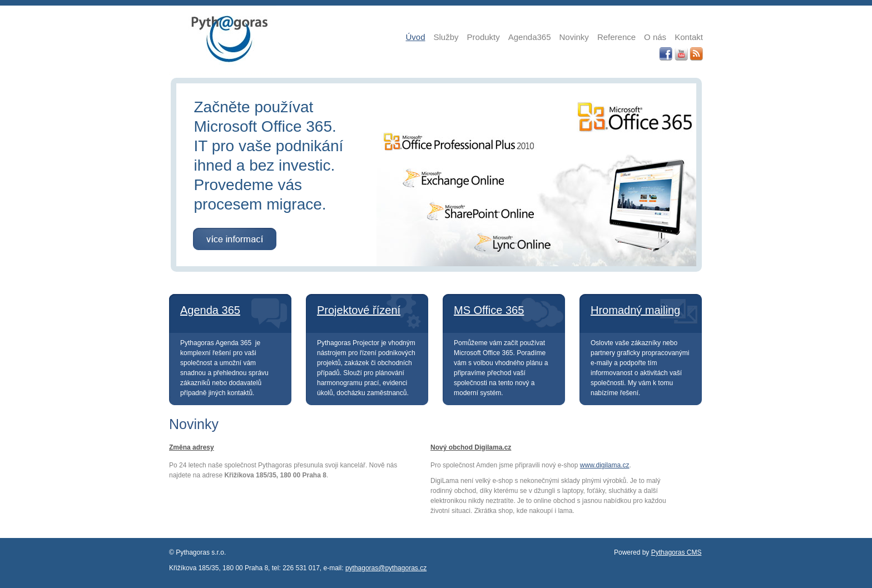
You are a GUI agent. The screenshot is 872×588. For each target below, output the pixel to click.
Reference (616, 37)
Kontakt (689, 37)
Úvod (416, 37)
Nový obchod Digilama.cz (471, 447)
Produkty (484, 37)
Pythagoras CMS (677, 552)
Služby (446, 37)
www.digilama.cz (605, 465)
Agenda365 (530, 37)
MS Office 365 (489, 310)
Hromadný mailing (635, 310)
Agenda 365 (210, 310)
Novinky (574, 37)
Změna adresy (192, 447)
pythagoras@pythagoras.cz (386, 568)
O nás (655, 37)
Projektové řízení (359, 310)
